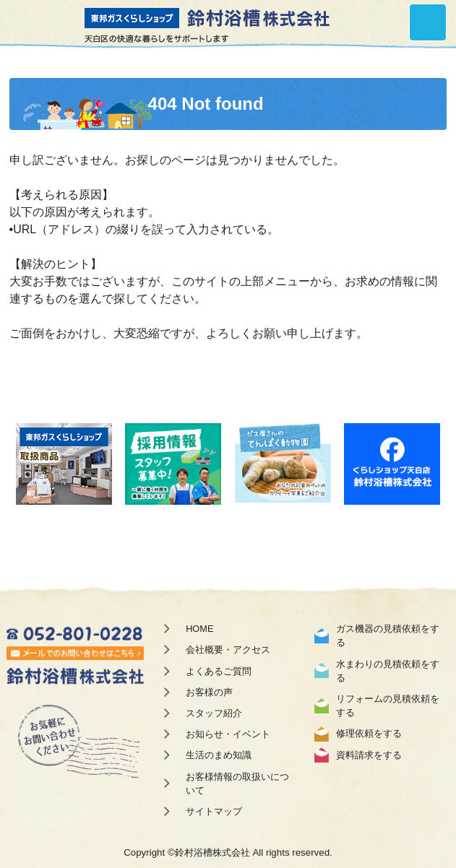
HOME (199, 629)
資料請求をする (369, 755)
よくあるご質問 (219, 671)
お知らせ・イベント (228, 734)
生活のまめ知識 (219, 755)
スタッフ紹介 (214, 713)
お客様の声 (209, 692)
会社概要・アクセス (228, 650)
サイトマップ (214, 811)
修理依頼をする (369, 733)
